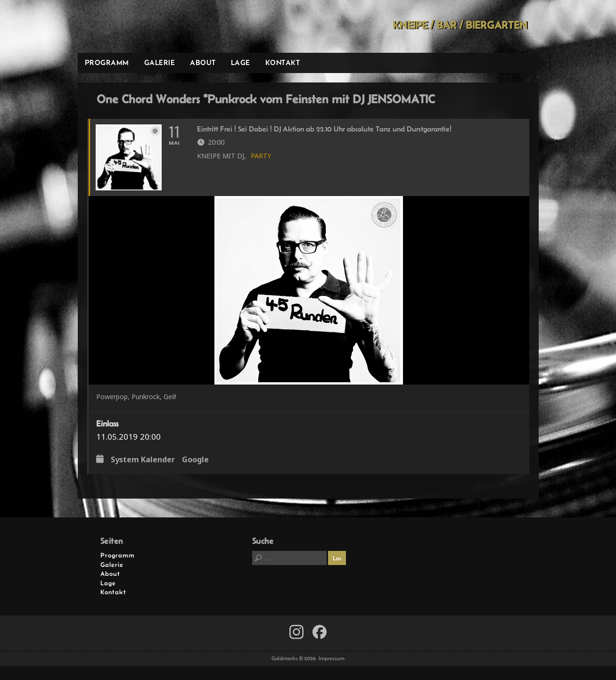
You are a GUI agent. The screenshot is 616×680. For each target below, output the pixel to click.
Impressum (332, 658)
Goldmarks (145, 26)
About (203, 62)
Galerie (160, 62)
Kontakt (283, 62)
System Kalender (143, 460)
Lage (241, 62)
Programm (107, 62)
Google (195, 460)
